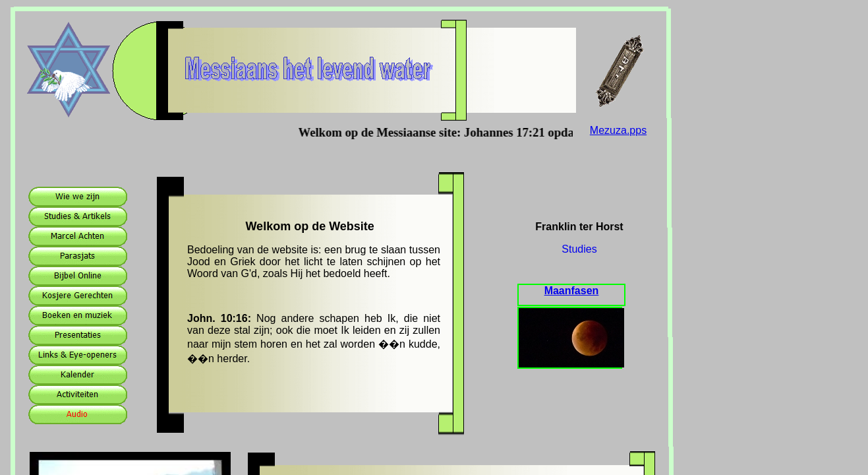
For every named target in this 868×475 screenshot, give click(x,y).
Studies (579, 249)
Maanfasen (572, 291)
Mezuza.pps (618, 130)
